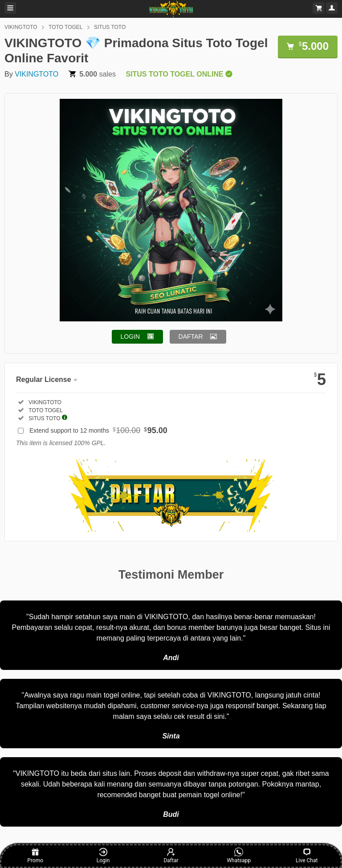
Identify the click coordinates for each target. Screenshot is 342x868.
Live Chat (307, 856)
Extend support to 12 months (98, 430)
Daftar (171, 856)
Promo (35, 856)
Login (103, 856)
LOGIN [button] (130, 337)
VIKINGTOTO (21, 27)
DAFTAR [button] (191, 337)
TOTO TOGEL (65, 27)
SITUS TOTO (110, 27)
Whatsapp (239, 856)
